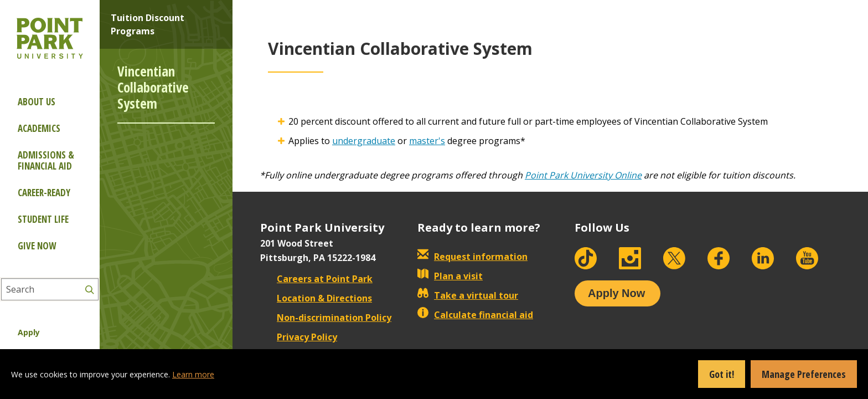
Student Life (43, 219)
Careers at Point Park (316, 279)
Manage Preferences (804, 374)
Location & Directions (316, 298)
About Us (37, 102)
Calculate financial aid (475, 315)
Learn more (193, 374)
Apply (29, 332)
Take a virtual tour (468, 295)
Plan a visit (450, 276)
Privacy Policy (299, 337)
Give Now (37, 246)
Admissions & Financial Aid (46, 160)
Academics (39, 128)
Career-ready (44, 193)
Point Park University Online (583, 175)
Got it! (722, 374)
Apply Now (616, 293)
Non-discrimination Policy (326, 318)
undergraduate (364, 141)
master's (427, 141)
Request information (472, 257)
